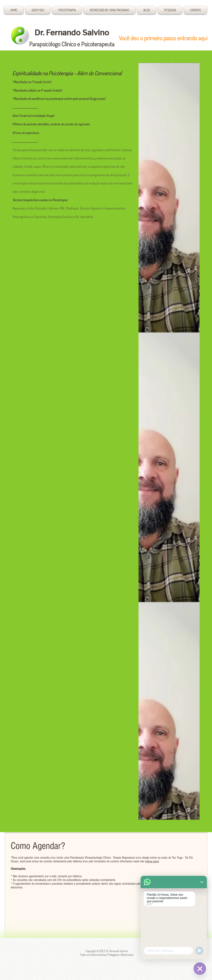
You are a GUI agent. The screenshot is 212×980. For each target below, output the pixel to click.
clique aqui (152, 861)
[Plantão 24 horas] (200, 969)
